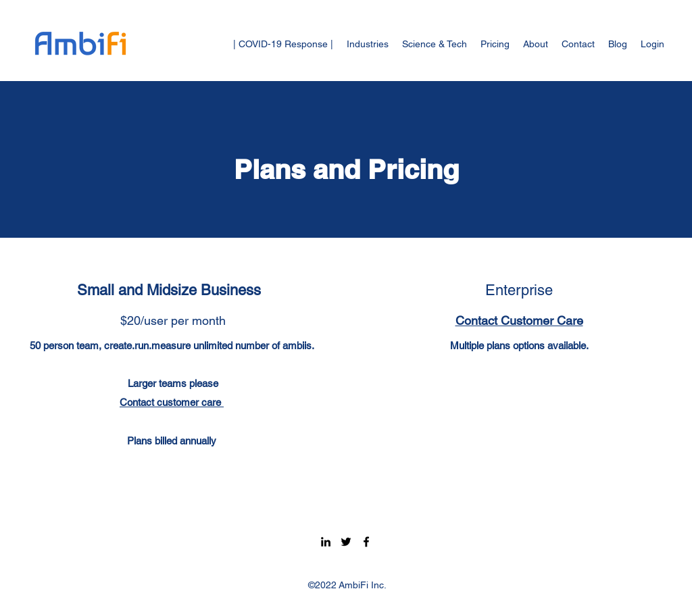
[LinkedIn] (326, 542)
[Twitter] (346, 542)
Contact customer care (172, 402)
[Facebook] (366, 542)
